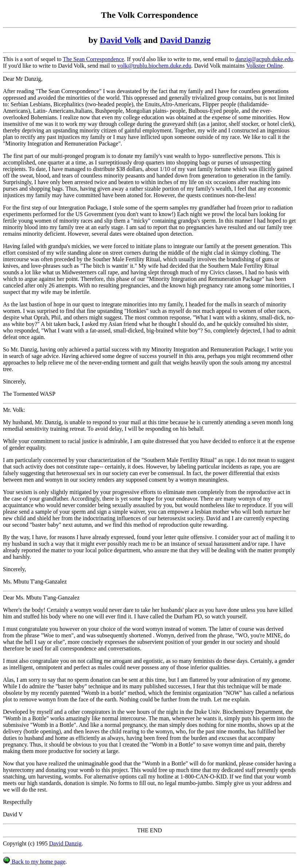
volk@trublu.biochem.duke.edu (154, 66)
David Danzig (185, 40)
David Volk (121, 40)
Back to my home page (34, 862)
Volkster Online (265, 66)
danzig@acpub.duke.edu (264, 59)
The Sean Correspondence (94, 59)
